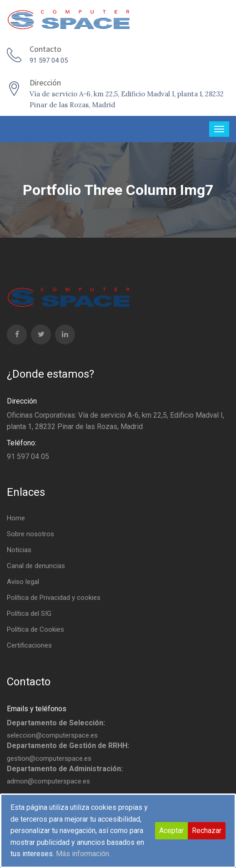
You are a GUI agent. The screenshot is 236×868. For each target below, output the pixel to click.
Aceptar (171, 831)
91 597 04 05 (49, 60)
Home (16, 518)
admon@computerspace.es (48, 781)
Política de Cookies (35, 629)
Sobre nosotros (30, 534)
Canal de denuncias (36, 566)
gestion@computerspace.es (49, 758)
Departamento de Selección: (56, 723)
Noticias (19, 550)
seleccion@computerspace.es (52, 735)
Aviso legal (23, 582)
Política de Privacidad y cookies (54, 598)
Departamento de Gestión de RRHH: (68, 746)
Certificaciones (29, 645)
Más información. (83, 854)
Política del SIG (29, 614)
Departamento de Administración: (65, 769)
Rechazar (207, 831)
